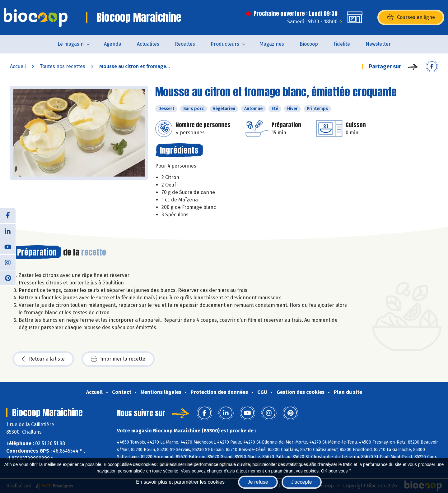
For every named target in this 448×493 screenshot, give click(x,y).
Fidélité (342, 44)
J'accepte (302, 482)
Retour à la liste (43, 359)
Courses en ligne (411, 17)
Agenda (113, 44)
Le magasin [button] (71, 44)
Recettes (185, 44)
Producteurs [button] (225, 44)
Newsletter (378, 44)
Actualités (148, 44)
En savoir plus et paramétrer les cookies (180, 482)
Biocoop (309, 44)
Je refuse (258, 482)
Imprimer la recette (118, 359)
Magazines (272, 44)
